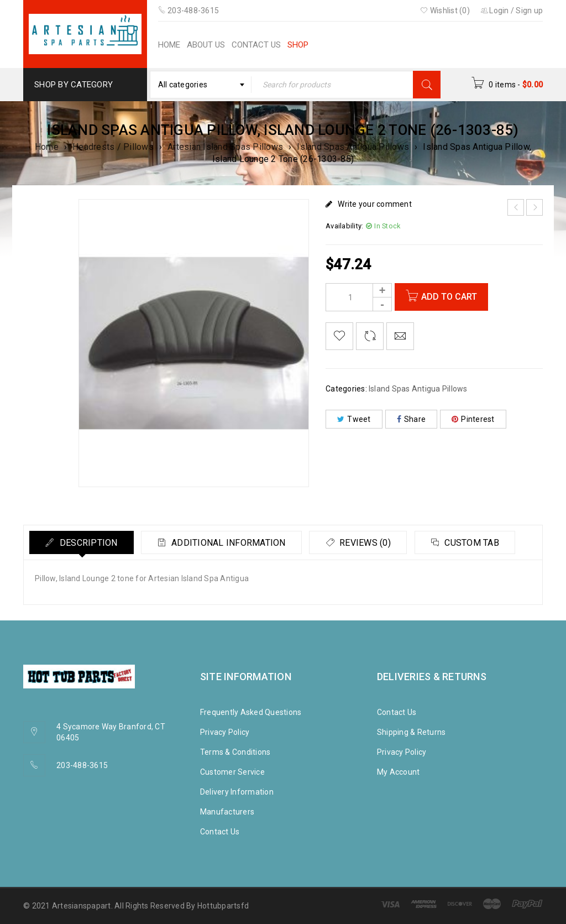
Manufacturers (227, 812)
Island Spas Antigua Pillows (353, 147)
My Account (399, 772)
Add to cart (450, 297)
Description (88, 543)
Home (47, 147)
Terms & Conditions (235, 752)
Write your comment (375, 204)
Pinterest (473, 419)
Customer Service (232, 772)
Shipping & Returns (412, 732)
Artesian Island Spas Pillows (225, 147)
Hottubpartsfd (223, 906)
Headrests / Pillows (113, 147)
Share (412, 419)
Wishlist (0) (445, 11)
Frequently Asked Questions (251, 712)
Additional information (230, 543)
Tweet (354, 419)
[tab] (82, 542)
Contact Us (220, 832)
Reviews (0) (368, 543)
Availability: (344, 226)
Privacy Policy (225, 732)
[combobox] (201, 85)
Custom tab (477, 543)
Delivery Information (237, 792)
